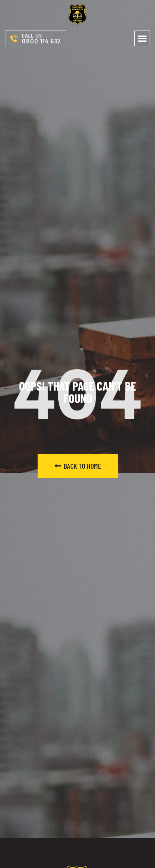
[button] (142, 38)
